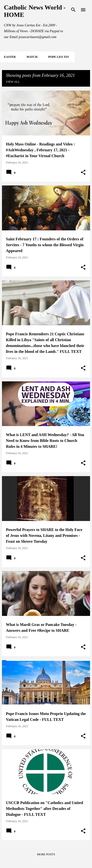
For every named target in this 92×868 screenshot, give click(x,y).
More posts (46, 854)
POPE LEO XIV (59, 57)
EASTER (10, 57)
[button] (83, 173)
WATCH (32, 57)
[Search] (73, 10)
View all (13, 82)
